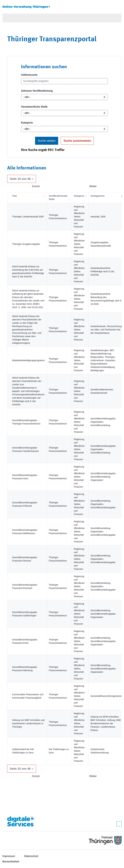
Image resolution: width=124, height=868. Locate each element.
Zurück (36, 186)
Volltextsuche (29, 75)
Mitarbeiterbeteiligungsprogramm (28, 360)
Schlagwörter (98, 196)
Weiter (93, 186)
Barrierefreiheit (11, 862)
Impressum (9, 856)
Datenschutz (31, 856)
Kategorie (27, 123)
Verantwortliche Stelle (34, 107)
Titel (14, 196)
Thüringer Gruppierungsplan (26, 244)
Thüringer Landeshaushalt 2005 (28, 217)
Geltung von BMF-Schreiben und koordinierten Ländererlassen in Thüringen (28, 723)
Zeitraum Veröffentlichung (37, 91)
